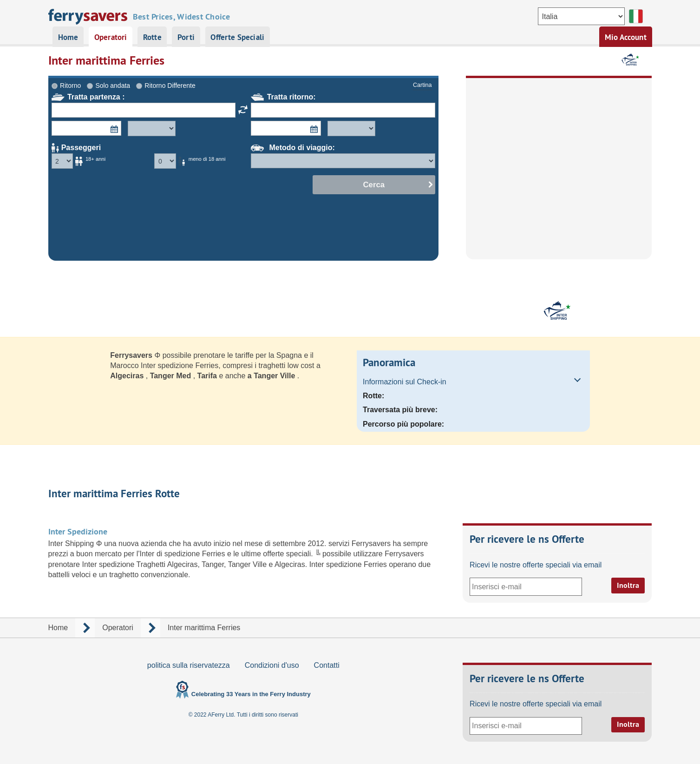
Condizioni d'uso (272, 665)
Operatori (111, 37)
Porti (186, 37)
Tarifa (208, 376)
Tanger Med (172, 376)
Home (68, 37)
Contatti (327, 665)
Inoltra (628, 585)
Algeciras (128, 376)
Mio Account (626, 37)
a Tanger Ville (272, 376)
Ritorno (70, 86)
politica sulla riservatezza (189, 665)
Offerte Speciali (237, 37)
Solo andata (113, 86)
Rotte (152, 37)
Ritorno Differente (170, 86)
